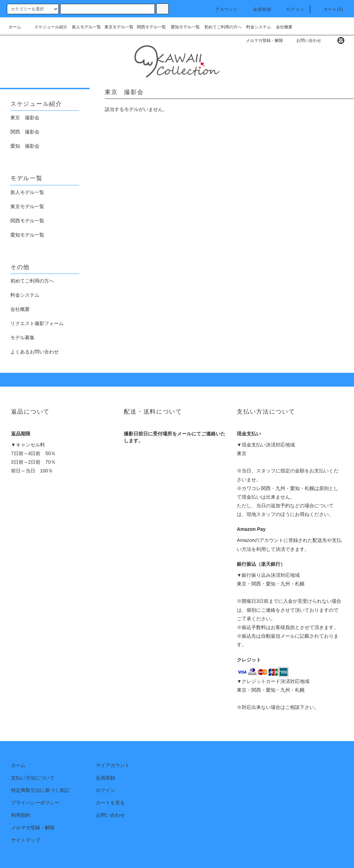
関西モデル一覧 (151, 27)
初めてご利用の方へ (223, 27)
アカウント (222, 9)
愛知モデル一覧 (185, 27)
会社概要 (284, 27)
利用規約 (21, 815)
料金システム (259, 27)
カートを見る (110, 803)
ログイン (291, 9)
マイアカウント (113, 765)
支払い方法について (33, 778)
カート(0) (329, 9)
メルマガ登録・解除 (260, 40)
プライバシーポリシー (35, 803)
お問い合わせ (305, 40)
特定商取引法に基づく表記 (40, 790)
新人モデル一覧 (86, 27)
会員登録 (258, 9)
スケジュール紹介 (47, 27)
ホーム (15, 27)
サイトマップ (26, 840)
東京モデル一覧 (119, 27)
